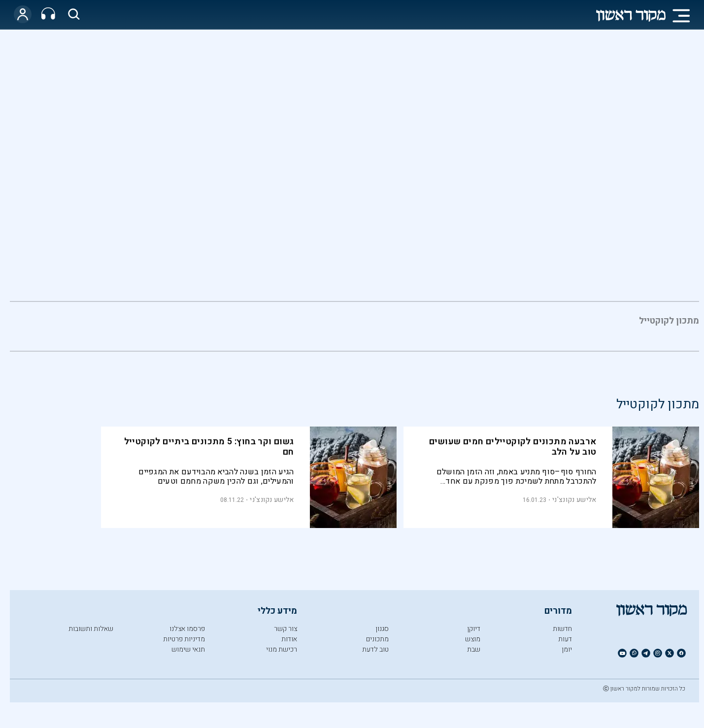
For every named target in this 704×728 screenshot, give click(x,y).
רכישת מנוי (282, 649)
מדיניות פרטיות (184, 639)
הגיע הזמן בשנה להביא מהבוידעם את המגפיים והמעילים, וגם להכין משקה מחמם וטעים (216, 477)
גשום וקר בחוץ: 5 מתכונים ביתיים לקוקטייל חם (209, 447)
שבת (474, 649)
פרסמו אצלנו (187, 629)
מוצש (473, 639)
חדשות (562, 629)
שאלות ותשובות (91, 629)
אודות (289, 639)
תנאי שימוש (188, 649)
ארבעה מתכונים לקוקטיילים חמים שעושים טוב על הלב (513, 447)
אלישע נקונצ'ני (574, 500)
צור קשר (285, 629)
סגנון (382, 629)
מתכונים (377, 639)
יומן (567, 649)
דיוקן (474, 629)
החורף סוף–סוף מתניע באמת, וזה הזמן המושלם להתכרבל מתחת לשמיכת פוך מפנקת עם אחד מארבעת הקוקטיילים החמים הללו (517, 477)
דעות (565, 639)
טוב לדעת (375, 649)
